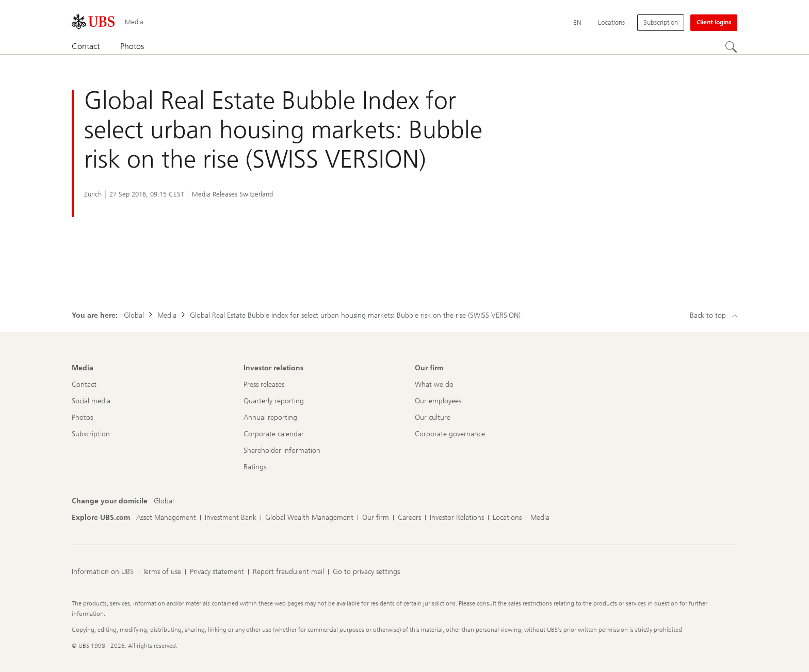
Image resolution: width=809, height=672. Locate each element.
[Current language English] (577, 23)
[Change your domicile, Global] (164, 501)
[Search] (731, 47)
